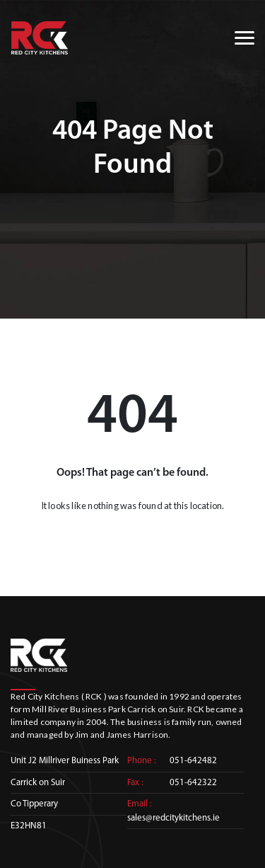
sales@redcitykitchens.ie (173, 818)
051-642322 (193, 783)
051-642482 (193, 761)
